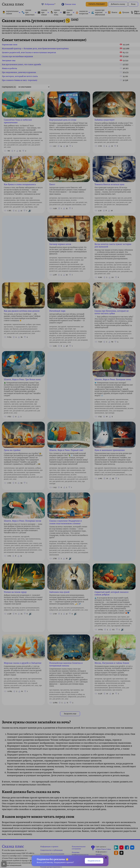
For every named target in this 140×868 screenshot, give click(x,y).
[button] (106, 858)
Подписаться (93, 861)
